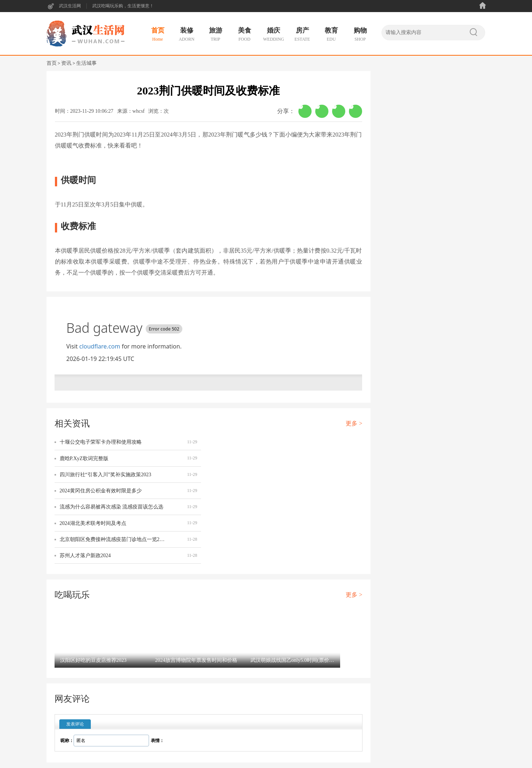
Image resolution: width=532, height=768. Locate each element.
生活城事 (86, 63)
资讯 (66, 63)
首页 (52, 63)
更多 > (354, 423)
